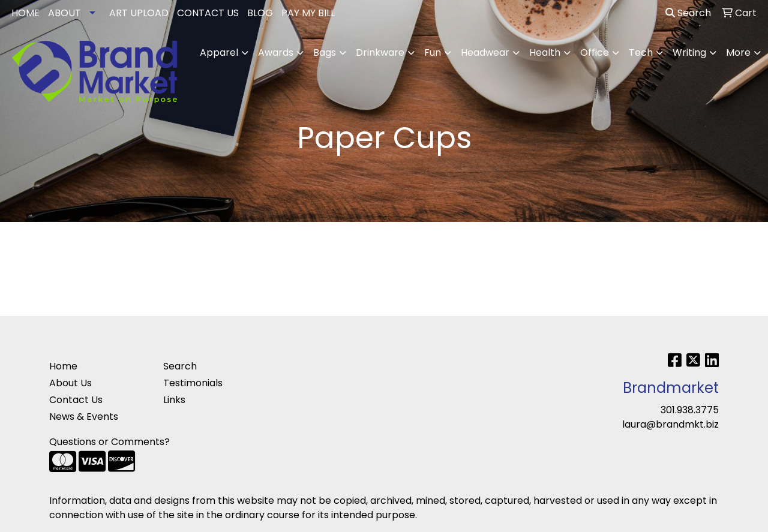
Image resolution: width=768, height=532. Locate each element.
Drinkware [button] (380, 52)
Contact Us (76, 400)
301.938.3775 (690, 410)
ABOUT (64, 13)
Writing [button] (689, 52)
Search (688, 13)
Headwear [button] (485, 52)
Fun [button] (433, 52)
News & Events (84, 417)
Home (63, 366)
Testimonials (193, 383)
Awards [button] (276, 52)
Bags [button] (325, 52)
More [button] (738, 52)
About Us (70, 383)
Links (174, 400)
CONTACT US (208, 13)
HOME (25, 13)
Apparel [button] (219, 52)
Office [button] (595, 52)
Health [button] (545, 52)
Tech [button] (641, 52)
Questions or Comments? (109, 442)
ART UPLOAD (139, 13)
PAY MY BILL (308, 13)
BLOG (260, 13)
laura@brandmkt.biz (670, 424)
